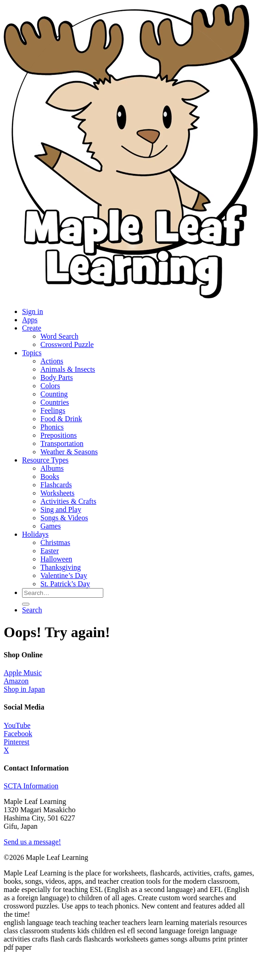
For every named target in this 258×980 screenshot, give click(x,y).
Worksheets (57, 493)
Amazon (16, 681)
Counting (54, 394)
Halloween (56, 559)
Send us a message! (32, 842)
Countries (55, 402)
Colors (50, 386)
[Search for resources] (63, 593)
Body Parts (57, 377)
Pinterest (17, 742)
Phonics (52, 427)
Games (50, 526)
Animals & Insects (68, 369)
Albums (52, 468)
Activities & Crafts (68, 501)
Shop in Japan (24, 689)
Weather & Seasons (69, 452)
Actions (52, 361)
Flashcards (56, 485)
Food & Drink (61, 419)
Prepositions (59, 435)
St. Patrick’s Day (65, 584)
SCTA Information (31, 786)
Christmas (55, 542)
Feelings (53, 410)
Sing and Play (61, 509)
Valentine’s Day (64, 575)
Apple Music (23, 673)
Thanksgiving (61, 567)
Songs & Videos (64, 518)
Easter (50, 551)
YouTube (17, 725)
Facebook (18, 734)
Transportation (62, 443)
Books (50, 476)
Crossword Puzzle (67, 344)
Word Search (59, 336)
